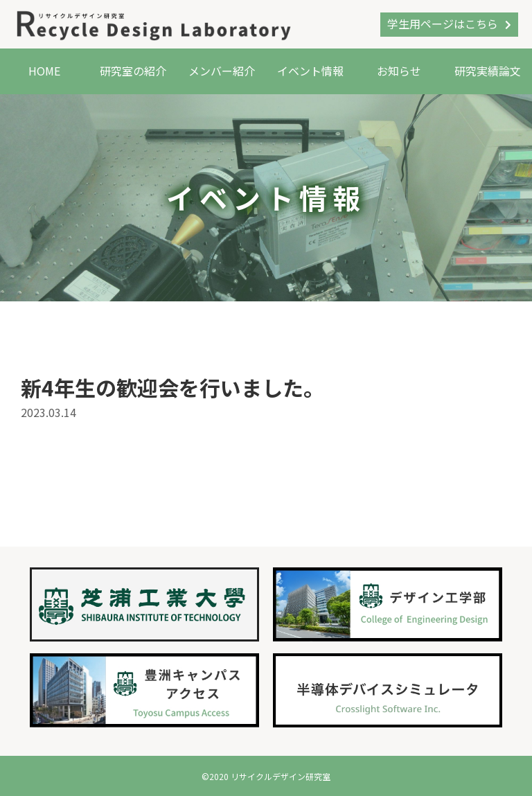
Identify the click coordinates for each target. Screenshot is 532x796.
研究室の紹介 (133, 71)
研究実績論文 (488, 71)
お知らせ (399, 71)
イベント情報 (310, 71)
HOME (44, 71)
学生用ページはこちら (443, 24)
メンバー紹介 (222, 71)
